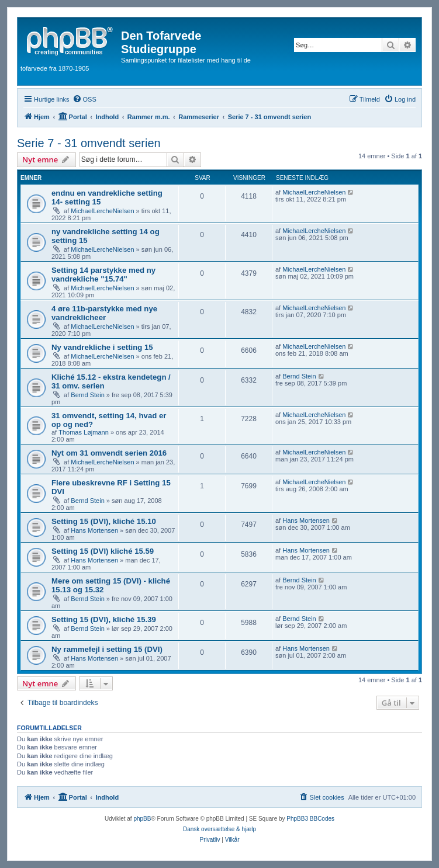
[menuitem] (84, 99)
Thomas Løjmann (84, 432)
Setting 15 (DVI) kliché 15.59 (103, 551)
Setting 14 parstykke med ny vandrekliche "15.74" (103, 275)
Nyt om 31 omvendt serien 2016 (109, 453)
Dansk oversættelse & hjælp (219, 829)
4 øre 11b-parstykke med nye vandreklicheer (104, 313)
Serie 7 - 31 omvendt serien (89, 143)
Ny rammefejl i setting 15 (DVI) (107, 649)
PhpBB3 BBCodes (310, 819)
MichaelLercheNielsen (102, 211)
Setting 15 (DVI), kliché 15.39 (104, 619)
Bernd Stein (87, 395)
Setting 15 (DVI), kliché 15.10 (104, 521)
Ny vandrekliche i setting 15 (102, 347)
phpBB (142, 819)
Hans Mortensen (94, 530)
